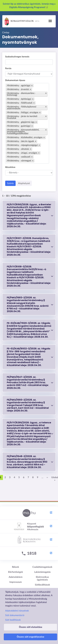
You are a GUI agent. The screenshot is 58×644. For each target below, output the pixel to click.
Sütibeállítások (42, 585)
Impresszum (16, 582)
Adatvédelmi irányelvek (17, 611)
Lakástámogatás (42, 572)
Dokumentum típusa (15, 80)
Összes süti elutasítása (31, 627)
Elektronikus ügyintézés (42, 578)
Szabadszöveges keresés (17, 57)
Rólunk (16, 567)
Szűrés (10, 183)
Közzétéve (10, 167)
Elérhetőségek (16, 572)
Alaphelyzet (24, 183)
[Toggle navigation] (50, 21)
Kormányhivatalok (19, 21)
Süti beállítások (13, 620)
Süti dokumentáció (15, 615)
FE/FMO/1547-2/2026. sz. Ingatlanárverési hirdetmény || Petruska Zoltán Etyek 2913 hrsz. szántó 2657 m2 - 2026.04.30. (28, 383)
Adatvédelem (16, 577)
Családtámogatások (42, 567)
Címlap (6, 33)
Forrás (8, 68)
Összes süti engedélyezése (31, 637)
